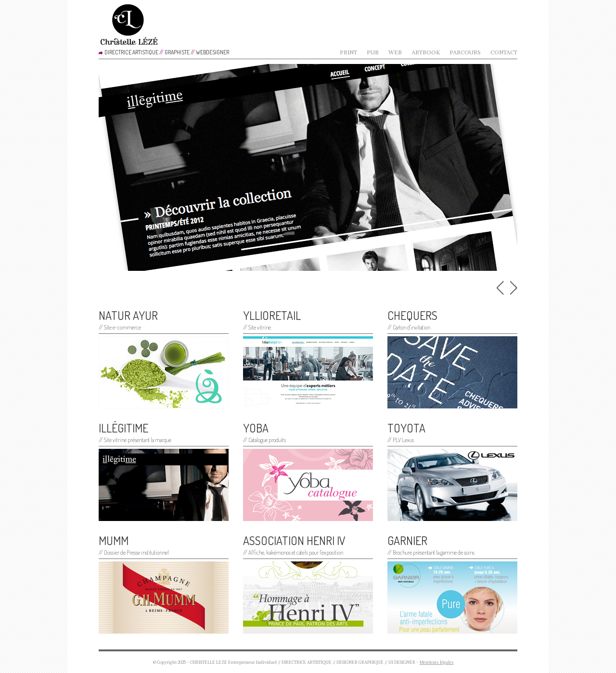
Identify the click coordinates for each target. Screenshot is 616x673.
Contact (504, 52)
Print (348, 52)
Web (395, 52)
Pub (373, 52)
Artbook (426, 52)
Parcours (465, 52)
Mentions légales (437, 662)
